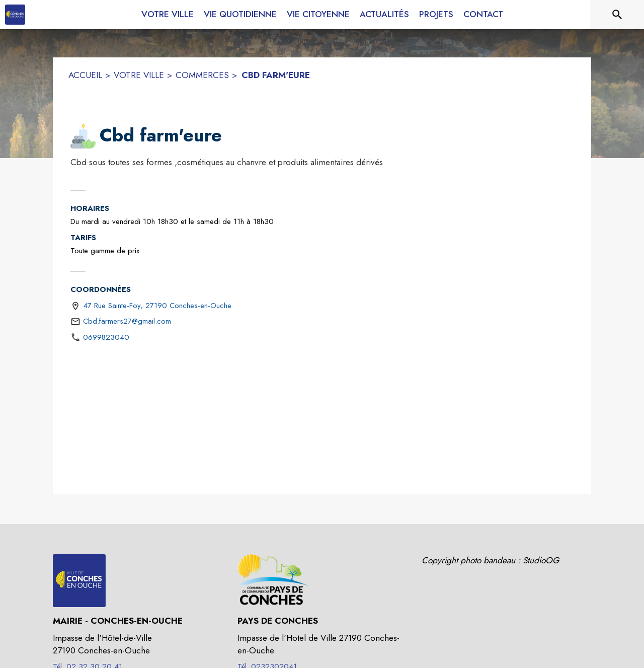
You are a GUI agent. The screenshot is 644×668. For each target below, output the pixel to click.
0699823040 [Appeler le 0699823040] (106, 337)
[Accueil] (15, 15)
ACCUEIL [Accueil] (85, 75)
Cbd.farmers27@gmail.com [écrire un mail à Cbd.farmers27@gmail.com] (127, 321)
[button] (83, 136)
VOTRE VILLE (139, 75)
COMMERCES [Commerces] (202, 75)
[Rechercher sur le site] (617, 15)
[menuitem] (168, 13)
